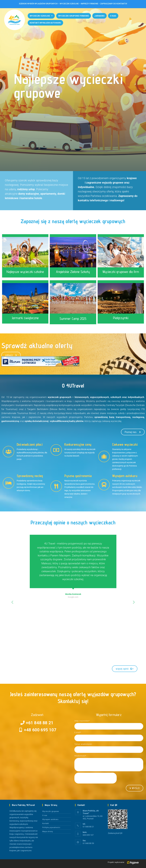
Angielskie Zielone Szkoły (73, 272)
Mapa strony (48, 831)
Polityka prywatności (51, 827)
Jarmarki (99, 16)
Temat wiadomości (83, 744)
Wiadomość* (80, 756)
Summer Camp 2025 (73, 319)
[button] (12, 602)
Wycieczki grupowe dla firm (121, 272)
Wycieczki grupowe (51, 811)
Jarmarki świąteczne (25, 318)
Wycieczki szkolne (41, 16)
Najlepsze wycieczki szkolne (25, 272)
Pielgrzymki (121, 318)
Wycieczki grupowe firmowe (74, 16)
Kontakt (46, 823)
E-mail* (78, 732)
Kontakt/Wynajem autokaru (45, 23)
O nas (113, 16)
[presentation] (96, 778)
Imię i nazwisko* (82, 721)
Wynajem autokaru (50, 819)
